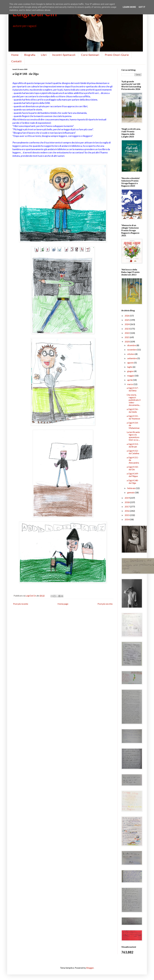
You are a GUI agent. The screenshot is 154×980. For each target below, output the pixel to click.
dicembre (132, 345)
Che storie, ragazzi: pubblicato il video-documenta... (134, 400)
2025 (127, 320)
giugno (131, 371)
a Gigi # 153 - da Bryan (133, 445)
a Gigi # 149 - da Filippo (133, 475)
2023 (127, 329)
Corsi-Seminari (90, 55)
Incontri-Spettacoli (64, 55)
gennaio (131, 492)
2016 (127, 511)
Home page (63, 604)
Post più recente (21, 604)
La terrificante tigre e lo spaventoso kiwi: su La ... (133, 436)
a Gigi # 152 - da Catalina (133, 452)
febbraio (132, 488)
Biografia (30, 55)
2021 (127, 337)
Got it (142, 7)
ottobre (131, 354)
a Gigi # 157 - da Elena (133, 389)
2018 (127, 502)
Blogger (90, 968)
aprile (130, 380)
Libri (44, 55)
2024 (127, 324)
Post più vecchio (105, 604)
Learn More (129, 7)
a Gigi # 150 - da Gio (133, 468)
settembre (132, 358)
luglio (130, 367)
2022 (127, 333)
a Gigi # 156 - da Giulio (133, 410)
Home (15, 55)
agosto (131, 363)
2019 (127, 498)
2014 (127, 519)
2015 (127, 515)
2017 (127, 507)
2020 (127, 341)
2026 (127, 316)
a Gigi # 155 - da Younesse (133, 417)
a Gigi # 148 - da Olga (133, 482)
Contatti (16, 61)
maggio (131, 376)
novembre (132, 350)
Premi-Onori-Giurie (117, 55)
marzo (130, 384)
